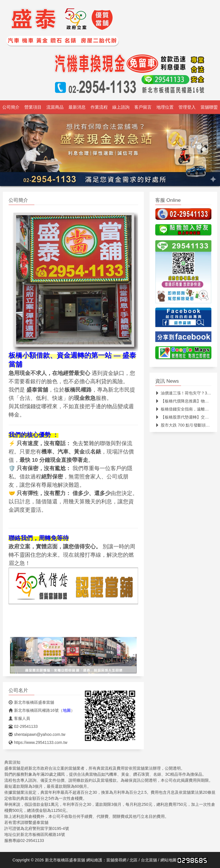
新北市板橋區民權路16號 (34, 710)
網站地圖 (168, 860)
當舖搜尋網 (116, 860)
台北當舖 (149, 860)
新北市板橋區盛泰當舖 (31, 702)
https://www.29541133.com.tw (38, 742)
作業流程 (99, 107)
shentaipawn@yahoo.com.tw (37, 734)
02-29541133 (23, 726)
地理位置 (165, 107)
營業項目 (33, 107)
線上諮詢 (121, 107)
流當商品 (55, 107)
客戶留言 (143, 107)
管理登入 (187, 107)
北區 (133, 860)
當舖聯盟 (209, 107)
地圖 (67, 710)
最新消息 (77, 107)
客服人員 (19, 718)
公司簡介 (11, 107)
